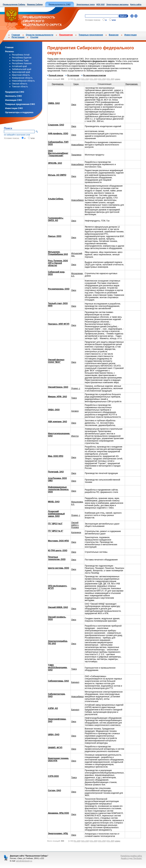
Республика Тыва (20, 61)
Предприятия (66, 35)
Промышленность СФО (60, 4)
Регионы (10, 52)
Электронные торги (86, 4)
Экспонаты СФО (13, 96)
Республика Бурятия (22, 58)
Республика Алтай (21, 55)
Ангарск (75, 411)
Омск (74, 105)
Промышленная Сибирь (14, 4)
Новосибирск (77, 145)
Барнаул (75, 682)
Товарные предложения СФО (20, 104)
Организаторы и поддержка (19, 112)
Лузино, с (76, 388)
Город (77, 84)
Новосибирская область (23, 81)
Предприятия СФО (15, 92)
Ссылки (34, 37)
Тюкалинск (76, 155)
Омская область (20, 84)
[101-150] (85, 79)
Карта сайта (136, 4)
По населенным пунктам (94, 75)
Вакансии (114, 35)
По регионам (72, 75)
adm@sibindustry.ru (24, 861)
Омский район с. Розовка (75, 525)
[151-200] (93, 79)
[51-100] (77, 79)
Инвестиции (130, 35)
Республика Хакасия (22, 63)
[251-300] (110, 79)
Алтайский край (19, 66)
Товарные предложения (91, 35)
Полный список (55, 75)
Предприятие (59, 84)
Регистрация (18, 37)
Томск (74, 398)
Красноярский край (21, 72)
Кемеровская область (22, 78)
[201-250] (102, 79)
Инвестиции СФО (14, 108)
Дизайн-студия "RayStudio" (131, 858)
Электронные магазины (117, 4)
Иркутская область (21, 75)
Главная (16, 35)
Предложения (133, 84)
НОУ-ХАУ (100, 4)
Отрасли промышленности (40, 35)
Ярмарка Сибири (35, 4)
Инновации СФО (13, 100)
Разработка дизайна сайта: (131, 856)
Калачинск (76, 532)
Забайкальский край (22, 69)
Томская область (20, 87)
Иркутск (75, 436)
